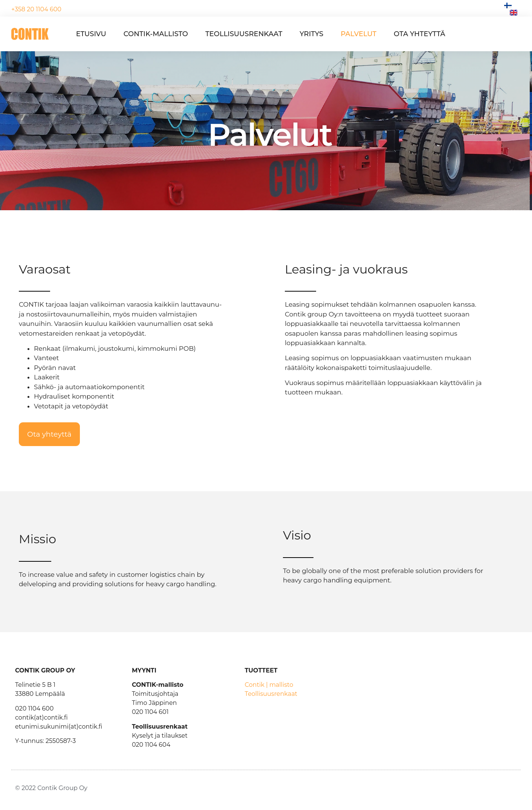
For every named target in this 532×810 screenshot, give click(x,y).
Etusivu (91, 34)
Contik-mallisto (156, 34)
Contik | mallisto (269, 685)
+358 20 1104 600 (36, 9)
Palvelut (358, 34)
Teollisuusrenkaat (244, 34)
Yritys (311, 34)
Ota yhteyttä (420, 34)
